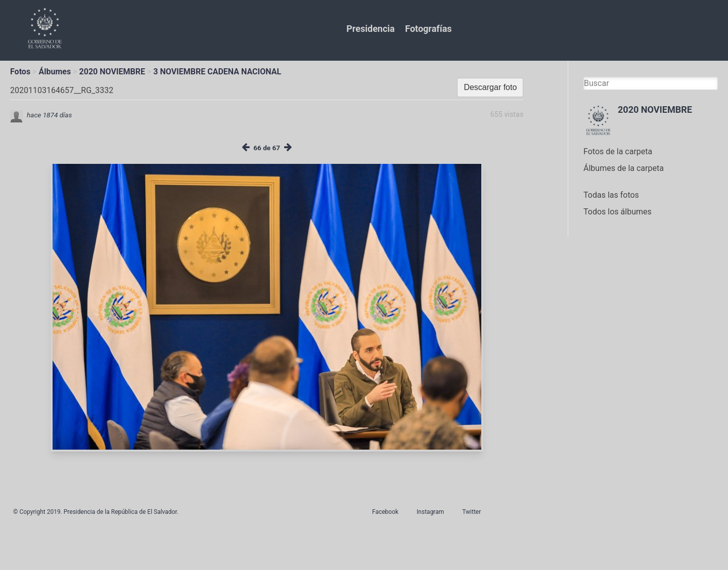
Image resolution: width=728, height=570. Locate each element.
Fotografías (428, 29)
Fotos (20, 72)
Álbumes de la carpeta (624, 168)
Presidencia (370, 29)
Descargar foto (490, 87)
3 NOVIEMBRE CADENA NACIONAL (217, 72)
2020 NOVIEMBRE (112, 72)
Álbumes (55, 72)
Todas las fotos (611, 195)
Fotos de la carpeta (618, 151)
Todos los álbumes (618, 212)
